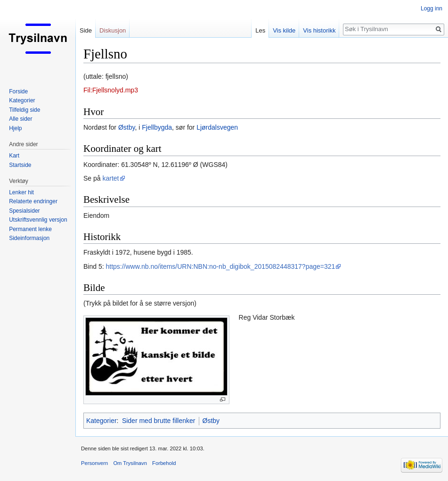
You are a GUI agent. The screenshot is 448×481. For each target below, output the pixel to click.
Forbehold (164, 463)
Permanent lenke (30, 229)
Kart (14, 156)
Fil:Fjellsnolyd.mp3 (111, 90)
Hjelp (15, 128)
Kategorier (102, 421)
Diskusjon (113, 30)
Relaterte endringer (33, 201)
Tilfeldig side (24, 110)
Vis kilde (284, 30)
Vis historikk (319, 30)
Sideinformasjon (29, 238)
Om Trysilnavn (130, 463)
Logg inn (432, 8)
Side (86, 30)
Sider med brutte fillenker (159, 421)
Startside (20, 165)
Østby (127, 127)
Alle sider (20, 119)
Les (260, 30)
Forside (18, 91)
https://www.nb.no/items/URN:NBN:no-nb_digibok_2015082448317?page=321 (220, 266)
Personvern (94, 463)
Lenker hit (21, 192)
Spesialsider (24, 211)
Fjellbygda (157, 127)
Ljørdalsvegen (217, 127)
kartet (110, 178)
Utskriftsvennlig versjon (38, 220)
